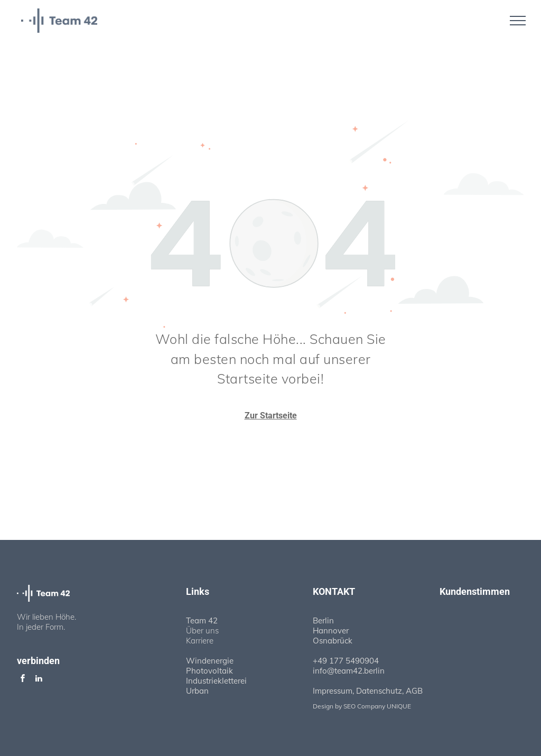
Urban (197, 691)
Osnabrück (333, 641)
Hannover (331, 631)
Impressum (333, 691)
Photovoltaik (209, 671)
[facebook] (23, 680)
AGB (414, 691)
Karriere (200, 641)
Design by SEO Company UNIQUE (362, 706)
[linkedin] (39, 680)
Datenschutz (379, 691)
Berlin (323, 620)
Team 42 (202, 620)
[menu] (518, 21)
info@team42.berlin (349, 671)
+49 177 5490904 (346, 661)
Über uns (202, 631)
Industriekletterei (216, 681)
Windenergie (210, 661)
